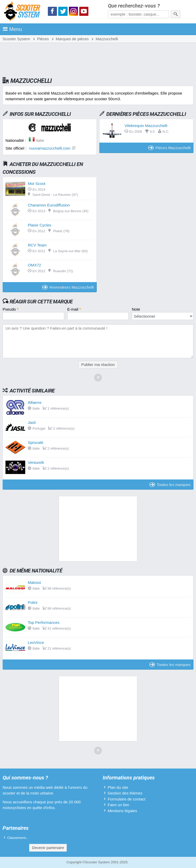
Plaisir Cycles (40, 225)
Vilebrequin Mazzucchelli (146, 126)
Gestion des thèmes (125, 793)
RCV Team (37, 245)
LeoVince (36, 642)
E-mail (74, 309)
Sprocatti (35, 442)
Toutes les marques (170, 485)
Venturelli (36, 462)
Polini (33, 602)
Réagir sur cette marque (41, 302)
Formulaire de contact (126, 799)
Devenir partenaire (48, 848)
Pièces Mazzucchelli (169, 148)
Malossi (34, 582)
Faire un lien (118, 805)
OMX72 (34, 265)
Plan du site (118, 787)
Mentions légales (122, 811)
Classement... (18, 838)
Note (136, 309)
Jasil (32, 422)
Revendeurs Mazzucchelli (68, 287)
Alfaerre (35, 402)
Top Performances (44, 622)
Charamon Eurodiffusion (49, 205)
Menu (12, 29)
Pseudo (11, 309)
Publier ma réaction (98, 365)
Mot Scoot (37, 183)
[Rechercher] (176, 14)
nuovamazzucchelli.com (50, 148)
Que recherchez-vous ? (134, 6)
